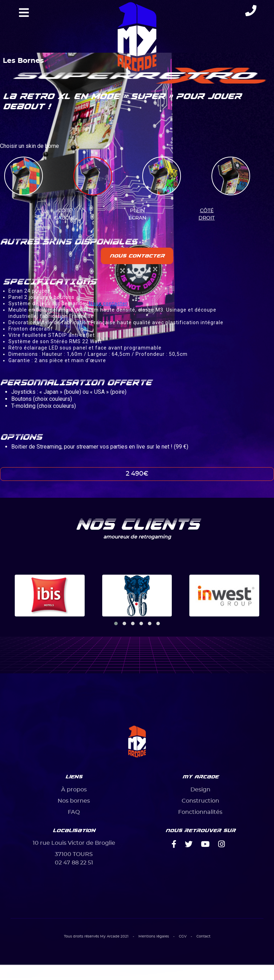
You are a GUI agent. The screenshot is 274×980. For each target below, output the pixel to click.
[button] (116, 623)
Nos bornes (74, 801)
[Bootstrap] (137, 742)
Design (200, 790)
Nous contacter (137, 256)
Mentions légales (154, 936)
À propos (74, 790)
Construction (200, 801)
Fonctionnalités (200, 812)
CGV (183, 936)
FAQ (74, 812)
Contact (203, 936)
